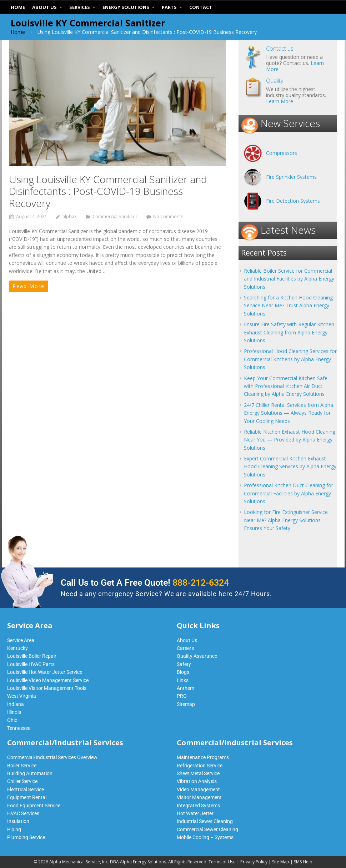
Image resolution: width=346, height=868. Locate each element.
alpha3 (70, 216)
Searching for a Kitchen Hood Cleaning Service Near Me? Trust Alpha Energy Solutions (288, 306)
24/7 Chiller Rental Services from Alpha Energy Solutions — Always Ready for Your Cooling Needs (289, 413)
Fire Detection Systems (293, 201)
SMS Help (303, 862)
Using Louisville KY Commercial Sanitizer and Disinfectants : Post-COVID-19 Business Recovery (108, 191)
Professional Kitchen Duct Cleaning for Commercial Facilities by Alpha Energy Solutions (289, 493)
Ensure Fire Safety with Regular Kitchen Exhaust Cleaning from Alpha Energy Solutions (289, 332)
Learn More (280, 101)
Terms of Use (222, 862)
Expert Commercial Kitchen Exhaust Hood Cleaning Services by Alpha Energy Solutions (290, 466)
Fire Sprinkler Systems (291, 177)
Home (18, 32)
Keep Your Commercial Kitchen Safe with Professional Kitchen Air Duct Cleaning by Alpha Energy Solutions (286, 386)
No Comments (168, 216)
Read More (29, 286)
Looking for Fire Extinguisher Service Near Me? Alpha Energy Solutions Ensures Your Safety (286, 520)
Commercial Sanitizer (115, 216)
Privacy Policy (254, 862)
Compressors (282, 153)
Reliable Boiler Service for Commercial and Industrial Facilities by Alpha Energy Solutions (289, 279)
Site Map (281, 862)
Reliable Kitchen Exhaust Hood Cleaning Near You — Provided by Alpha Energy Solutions (290, 440)
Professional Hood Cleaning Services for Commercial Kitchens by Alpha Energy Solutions (290, 359)
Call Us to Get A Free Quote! (145, 583)
